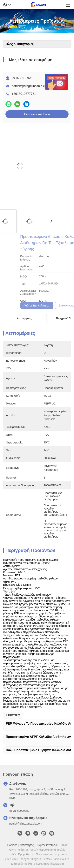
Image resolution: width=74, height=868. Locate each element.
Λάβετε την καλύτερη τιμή (58, 306)
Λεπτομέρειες (24, 318)
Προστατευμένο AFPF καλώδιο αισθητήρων (38, 737)
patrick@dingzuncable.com (30, 86)
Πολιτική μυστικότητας (21, 845)
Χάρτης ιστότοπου (48, 845)
